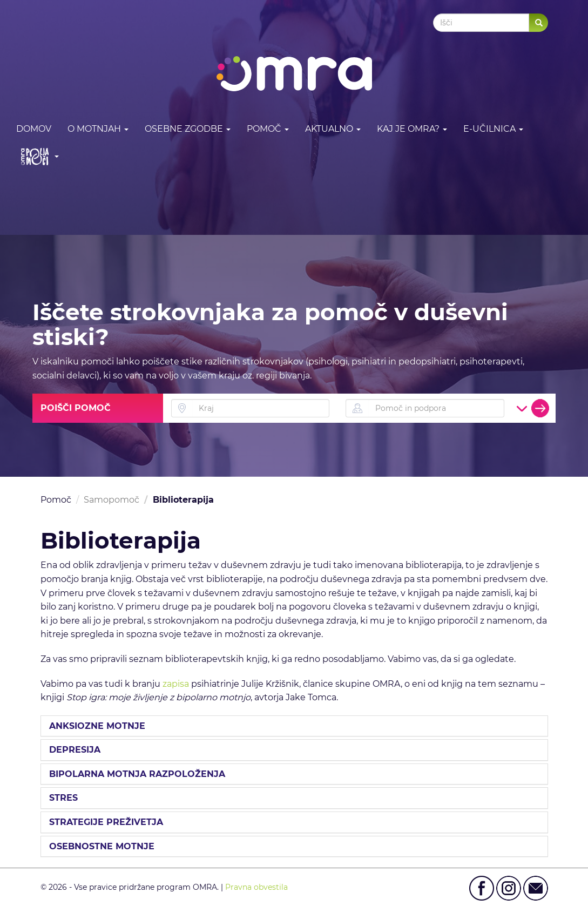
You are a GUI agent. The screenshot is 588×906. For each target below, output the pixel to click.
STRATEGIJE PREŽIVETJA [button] (106, 822)
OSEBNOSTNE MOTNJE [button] (102, 847)
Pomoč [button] (268, 129)
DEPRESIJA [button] (75, 750)
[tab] (294, 726)
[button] (38, 156)
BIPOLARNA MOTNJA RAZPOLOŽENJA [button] (137, 774)
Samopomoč (111, 500)
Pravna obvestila (256, 887)
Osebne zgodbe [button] (188, 129)
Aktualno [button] (333, 129)
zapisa (176, 684)
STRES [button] (63, 798)
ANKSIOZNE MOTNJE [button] (97, 726)
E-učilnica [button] (493, 129)
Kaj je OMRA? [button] (412, 129)
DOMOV (34, 129)
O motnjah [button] (98, 129)
